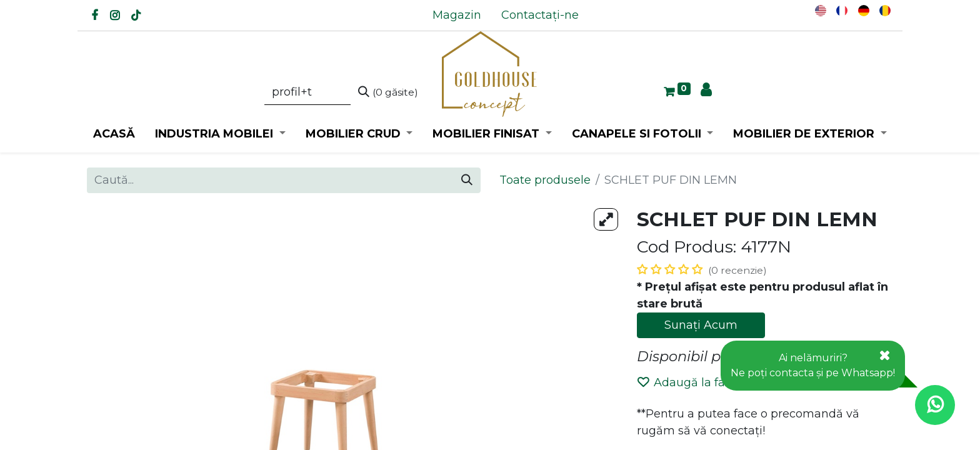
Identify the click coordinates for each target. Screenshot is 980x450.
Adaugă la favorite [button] (697, 382)
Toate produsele (545, 180)
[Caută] (388, 92)
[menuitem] (457, 15)
